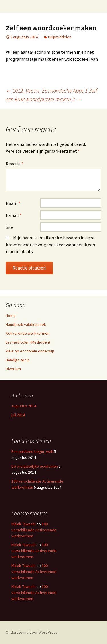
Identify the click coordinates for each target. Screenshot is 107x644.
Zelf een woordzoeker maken (51, 28)
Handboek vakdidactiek (26, 324)
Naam (13, 203)
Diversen (13, 369)
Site (10, 227)
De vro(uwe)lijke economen (35, 466)
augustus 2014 (24, 406)
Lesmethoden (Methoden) (28, 342)
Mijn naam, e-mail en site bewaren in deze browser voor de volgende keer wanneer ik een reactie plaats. (50, 245)
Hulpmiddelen (60, 37)
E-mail (14, 215)
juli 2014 (18, 415)
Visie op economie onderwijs (30, 351)
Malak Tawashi (23, 524)
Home (11, 316)
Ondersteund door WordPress (32, 632)
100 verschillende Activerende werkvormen (34, 530)
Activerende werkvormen (28, 333)
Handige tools (18, 360)
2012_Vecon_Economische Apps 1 (50, 91)
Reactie (15, 164)
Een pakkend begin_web (32, 451)
